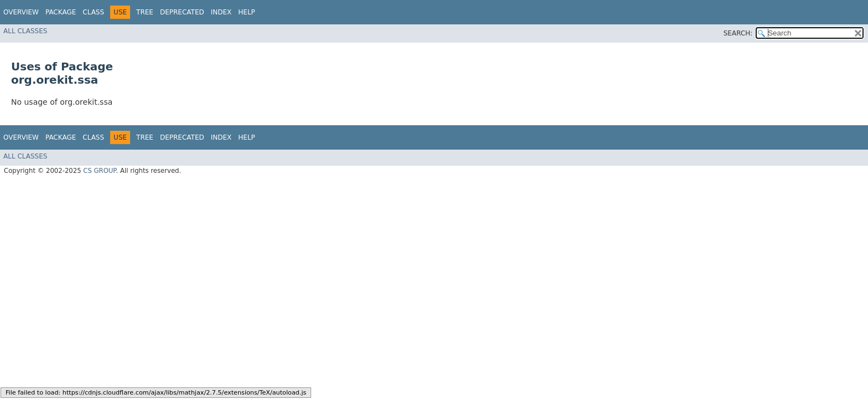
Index (221, 12)
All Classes (25, 31)
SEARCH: (738, 33)
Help (247, 12)
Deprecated (182, 12)
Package (61, 12)
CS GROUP (99, 171)
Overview (21, 12)
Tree (145, 12)
